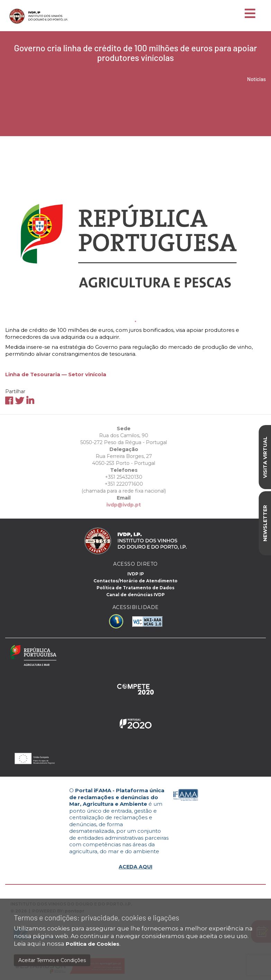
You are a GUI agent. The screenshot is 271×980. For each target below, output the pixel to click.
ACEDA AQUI (135, 867)
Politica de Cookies (93, 944)
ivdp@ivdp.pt (103, 505)
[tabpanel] (135, 230)
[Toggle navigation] (250, 14)
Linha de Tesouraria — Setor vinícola (56, 374)
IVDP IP (136, 574)
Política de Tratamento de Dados (135, 588)
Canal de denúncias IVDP (135, 595)
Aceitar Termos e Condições (52, 960)
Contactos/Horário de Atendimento (135, 581)
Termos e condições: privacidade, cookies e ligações (97, 917)
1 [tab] (136, 321)
